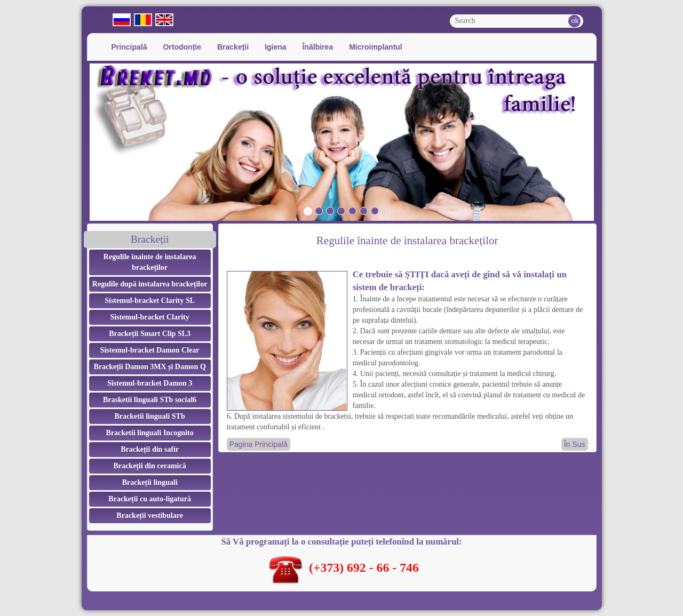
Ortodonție (182, 47)
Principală (129, 47)
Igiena (275, 47)
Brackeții (233, 47)
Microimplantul (376, 47)
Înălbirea (318, 47)
